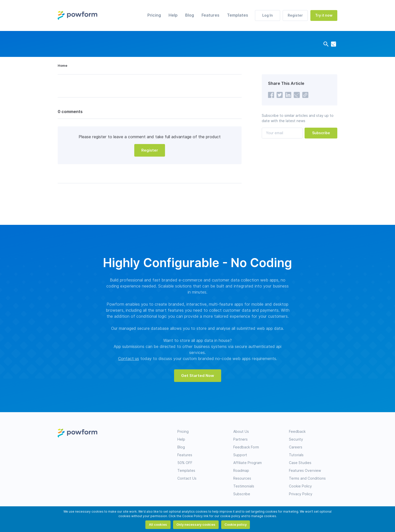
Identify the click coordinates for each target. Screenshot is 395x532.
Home (62, 65)
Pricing (154, 15)
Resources (242, 478)
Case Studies (300, 463)
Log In (268, 15)
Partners (240, 439)
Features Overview (305, 471)
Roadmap (241, 471)
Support (240, 455)
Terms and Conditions (307, 478)
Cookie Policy (300, 486)
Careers (296, 447)
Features (210, 15)
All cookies (158, 524)
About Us (241, 432)
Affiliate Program (248, 463)
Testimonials (244, 486)
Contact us (129, 359)
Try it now (324, 15)
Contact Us (187, 478)
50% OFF (185, 463)
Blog (190, 15)
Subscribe (242, 494)
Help (173, 15)
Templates (238, 15)
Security (296, 439)
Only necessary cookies (196, 524)
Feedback (297, 432)
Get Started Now (198, 376)
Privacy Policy (301, 494)
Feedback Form (246, 447)
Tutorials (296, 455)
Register (295, 15)
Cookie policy (236, 524)
